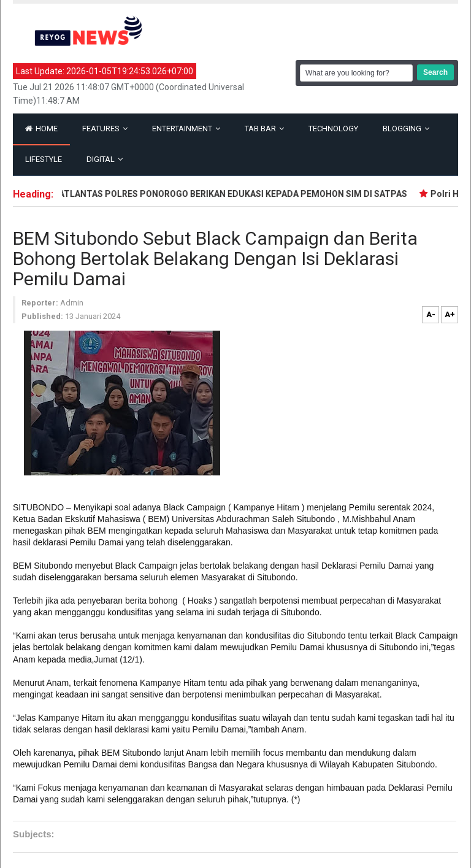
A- (431, 314)
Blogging (406, 129)
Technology (333, 129)
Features (105, 129)
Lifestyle (44, 159)
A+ (450, 314)
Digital (105, 159)
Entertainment (186, 129)
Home (41, 129)
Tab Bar (264, 129)
